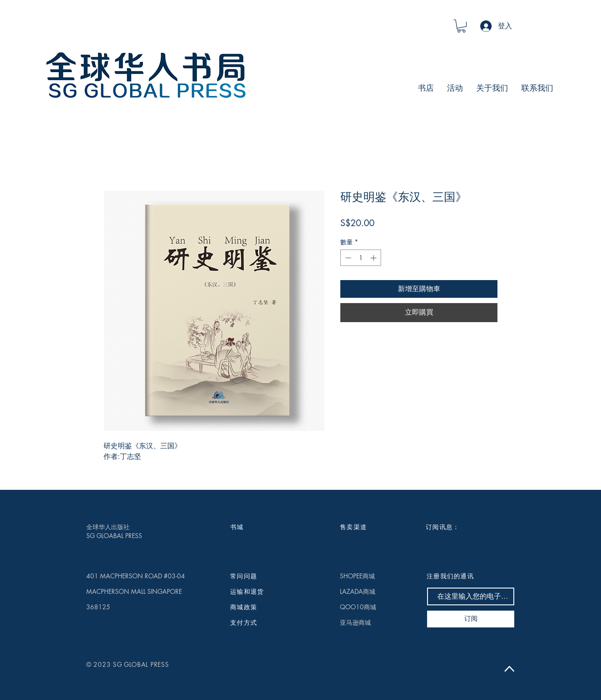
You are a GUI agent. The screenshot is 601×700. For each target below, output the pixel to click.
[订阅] (471, 619)
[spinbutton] (361, 258)
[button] (461, 26)
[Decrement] (347, 258)
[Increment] (374, 258)
